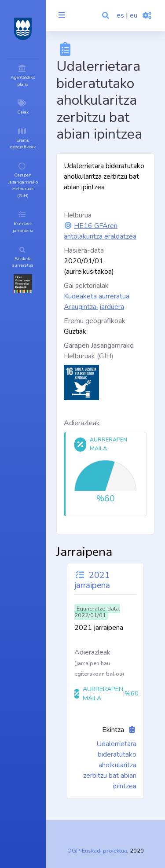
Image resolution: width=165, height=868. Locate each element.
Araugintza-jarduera (94, 307)
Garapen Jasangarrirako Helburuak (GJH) (99, 351)
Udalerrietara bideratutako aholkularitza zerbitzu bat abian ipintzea (110, 765)
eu (134, 15)
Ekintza (113, 730)
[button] (106, 15)
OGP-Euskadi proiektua (97, 851)
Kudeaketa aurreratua (97, 296)
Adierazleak (82, 423)
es (120, 15)
